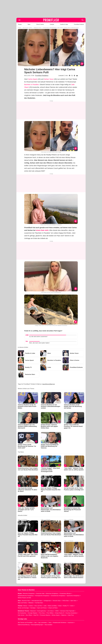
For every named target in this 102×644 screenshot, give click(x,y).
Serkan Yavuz (49, 79)
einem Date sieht (42, 230)
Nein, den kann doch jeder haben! (39, 343)
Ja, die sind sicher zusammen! (38, 337)
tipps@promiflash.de (49, 384)
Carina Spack (33, 79)
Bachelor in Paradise (31, 85)
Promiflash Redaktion (42, 76)
